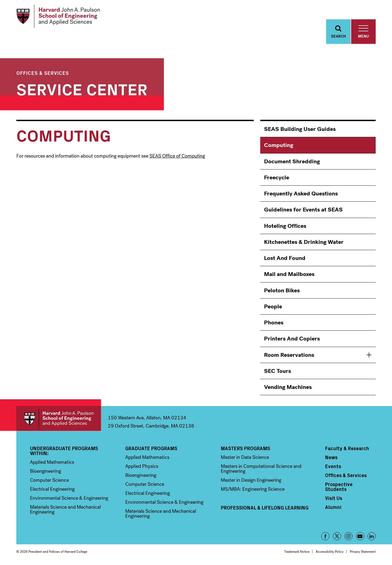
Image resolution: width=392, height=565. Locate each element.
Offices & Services (43, 73)
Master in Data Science (245, 457)
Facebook (325, 536)
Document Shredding (292, 161)
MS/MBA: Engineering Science (253, 489)
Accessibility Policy (330, 552)
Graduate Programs (151, 448)
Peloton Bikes (282, 290)
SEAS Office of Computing (177, 156)
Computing (279, 145)
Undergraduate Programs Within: (64, 451)
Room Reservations (289, 355)
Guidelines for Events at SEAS (303, 210)
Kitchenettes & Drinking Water (304, 242)
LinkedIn (372, 536)
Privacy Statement (363, 552)
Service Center (82, 88)
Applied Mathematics (52, 462)
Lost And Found (285, 258)
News (331, 457)
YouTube (360, 536)
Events (333, 466)
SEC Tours (278, 371)
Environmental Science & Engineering (69, 498)
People (273, 306)
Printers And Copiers (292, 339)
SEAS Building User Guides (300, 129)
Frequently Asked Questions (301, 194)
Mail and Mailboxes (289, 274)
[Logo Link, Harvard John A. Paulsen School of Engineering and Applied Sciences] (58, 16)
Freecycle (277, 177)
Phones (274, 323)
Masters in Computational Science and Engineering (261, 469)
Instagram (348, 536)
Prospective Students (339, 487)
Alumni (333, 507)
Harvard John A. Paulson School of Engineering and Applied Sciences (59, 418)
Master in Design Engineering (251, 480)
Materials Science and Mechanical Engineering (65, 509)
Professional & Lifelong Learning (265, 508)
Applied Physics (142, 466)
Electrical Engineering (52, 489)
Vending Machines (288, 387)
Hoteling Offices (285, 226)
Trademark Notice (297, 552)
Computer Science (49, 480)
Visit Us (334, 498)
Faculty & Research (347, 448)
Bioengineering (45, 471)
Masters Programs (245, 448)
